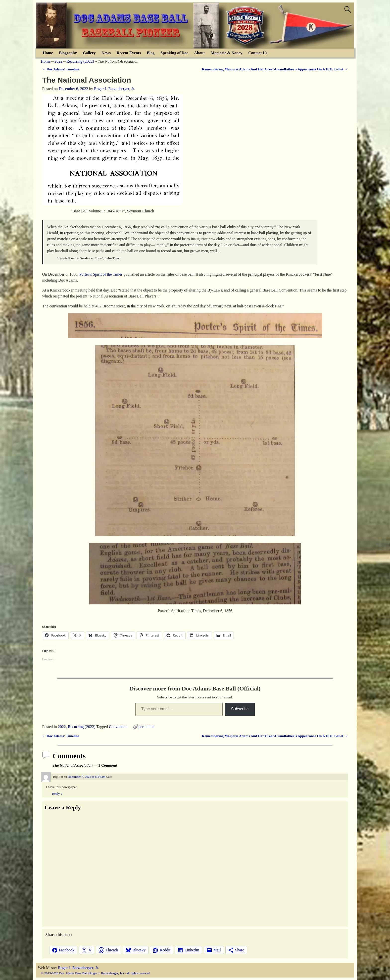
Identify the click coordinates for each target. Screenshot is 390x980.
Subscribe (240, 709)
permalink (147, 727)
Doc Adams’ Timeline (61, 69)
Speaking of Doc (174, 53)
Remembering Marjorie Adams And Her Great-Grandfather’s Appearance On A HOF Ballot (275, 69)
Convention (118, 727)
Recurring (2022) (80, 61)
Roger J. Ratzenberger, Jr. (78, 968)
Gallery (89, 53)
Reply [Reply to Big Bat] (57, 794)
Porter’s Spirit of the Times (101, 274)
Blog (151, 53)
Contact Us (258, 53)
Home (48, 53)
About (199, 53)
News (106, 53)
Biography (68, 53)
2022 (58, 61)
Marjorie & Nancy (226, 53)
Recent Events (129, 53)
